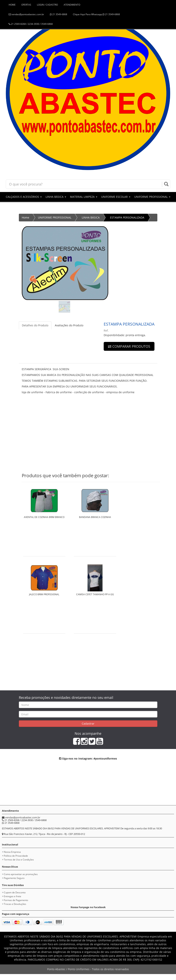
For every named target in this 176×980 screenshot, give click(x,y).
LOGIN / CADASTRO (47, 5)
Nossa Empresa (12, 852)
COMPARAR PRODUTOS (129, 346)
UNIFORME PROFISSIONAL (152, 197)
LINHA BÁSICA (56, 197)
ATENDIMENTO (72, 5)
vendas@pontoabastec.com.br (26, 14)
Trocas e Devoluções (15, 904)
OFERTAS (26, 5)
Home (25, 217)
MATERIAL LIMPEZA (84, 197)
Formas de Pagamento (16, 900)
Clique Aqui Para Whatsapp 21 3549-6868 (96, 14)
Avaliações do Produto (69, 325)
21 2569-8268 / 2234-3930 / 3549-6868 (31, 24)
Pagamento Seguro (14, 878)
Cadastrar (88, 724)
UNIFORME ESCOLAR (116, 197)
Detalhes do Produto (35, 325)
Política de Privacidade (16, 856)
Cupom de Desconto (15, 892)
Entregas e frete (13, 896)
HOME (12, 5)
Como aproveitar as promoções (21, 874)
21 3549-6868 (58, 14)
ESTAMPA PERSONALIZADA (127, 217)
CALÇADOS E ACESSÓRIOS (24, 197)
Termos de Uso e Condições (19, 860)
